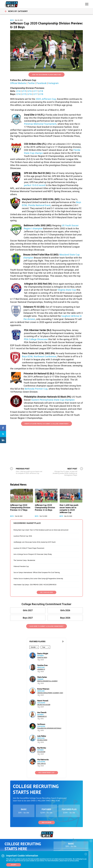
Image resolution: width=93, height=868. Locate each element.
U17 (35, 91)
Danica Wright (43, 653)
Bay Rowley (42, 748)
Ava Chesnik (42, 712)
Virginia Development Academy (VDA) (50, 693)
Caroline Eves (42, 665)
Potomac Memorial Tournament (40, 124)
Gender (33, 647)
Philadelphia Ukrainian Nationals (49, 728)
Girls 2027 (28, 610)
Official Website (18, 83)
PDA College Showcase (36, 339)
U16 (30, 91)
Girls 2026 (65, 610)
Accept (14, 865)
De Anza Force (42, 740)
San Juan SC (42, 764)
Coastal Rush (42, 658)
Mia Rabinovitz (43, 760)
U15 (24, 91)
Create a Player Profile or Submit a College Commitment (46, 424)
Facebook (42, 83)
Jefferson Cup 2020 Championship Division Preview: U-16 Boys (45, 508)
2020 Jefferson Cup (46, 99)
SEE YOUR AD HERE (46, 592)
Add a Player (47, 822)
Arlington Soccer (44, 705)
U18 (41, 91)
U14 (18, 91)
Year (44, 647)
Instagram (53, 83)
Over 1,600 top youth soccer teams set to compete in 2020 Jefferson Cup (69, 509)
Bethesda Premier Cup (36, 389)
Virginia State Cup (67, 290)
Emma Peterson (43, 689)
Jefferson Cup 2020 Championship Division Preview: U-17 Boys (20, 508)
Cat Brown (41, 724)
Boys (12, 20)
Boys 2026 (65, 618)
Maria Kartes (42, 677)
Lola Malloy (42, 736)
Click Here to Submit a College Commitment (47, 626)
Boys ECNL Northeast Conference (39, 356)
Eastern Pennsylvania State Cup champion (53, 400)
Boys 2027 (28, 618)
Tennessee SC (42, 716)
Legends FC (41, 669)
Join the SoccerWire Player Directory (46, 75)
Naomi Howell (43, 701)
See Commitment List (46, 773)
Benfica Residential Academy (47, 681)
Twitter (31, 83)
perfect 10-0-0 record (35, 185)
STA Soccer (41, 752)
